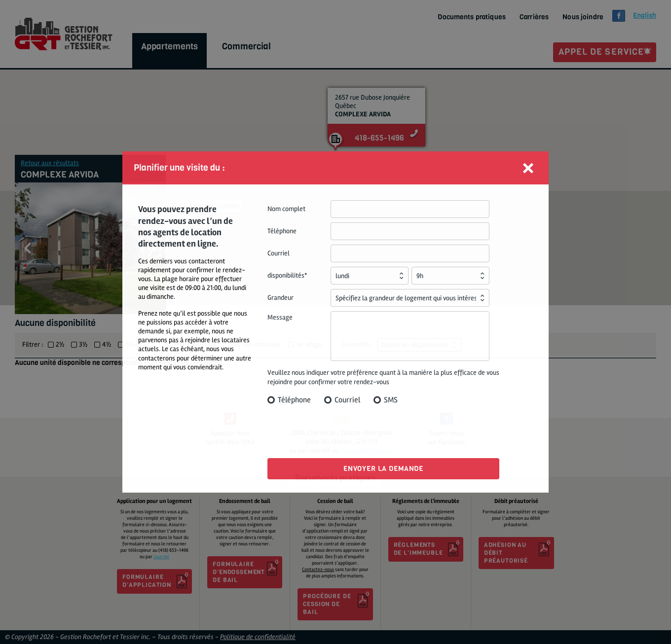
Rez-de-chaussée (256, 345)
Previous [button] (28, 248)
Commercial (246, 46)
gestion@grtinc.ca (368, 450)
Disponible (357, 344)
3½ (83, 345)
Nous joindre (583, 17)
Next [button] (153, 248)
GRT (64, 34)
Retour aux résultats (50, 163)
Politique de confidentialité (258, 637)
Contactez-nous (318, 570)
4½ (107, 345)
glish (645, 16)
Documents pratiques (472, 17)
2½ (60, 345)
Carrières (534, 17)
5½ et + (136, 345)
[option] (90, 248)
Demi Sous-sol (195, 345)
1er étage (309, 345)
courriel (161, 557)
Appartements (169, 46)
